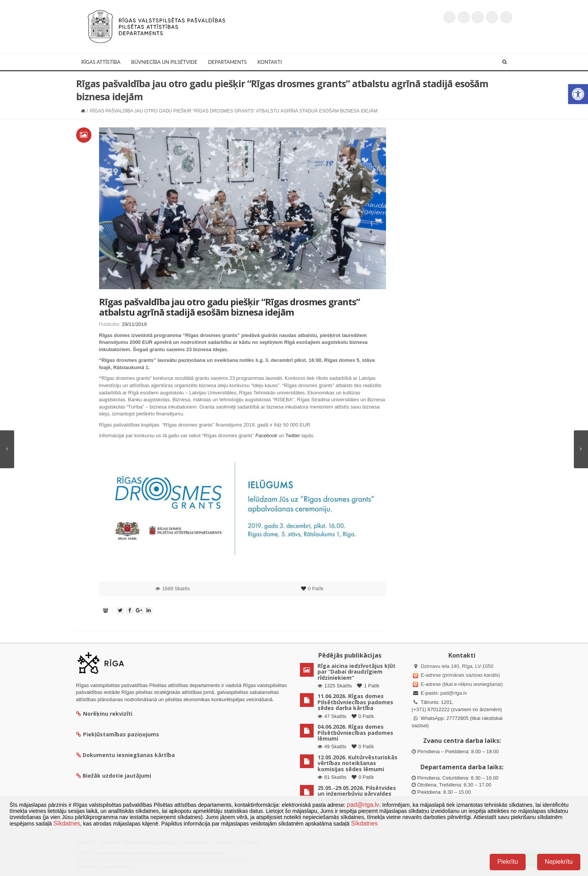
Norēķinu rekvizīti (104, 714)
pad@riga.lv (454, 693)
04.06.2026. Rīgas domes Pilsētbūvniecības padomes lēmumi (355, 733)
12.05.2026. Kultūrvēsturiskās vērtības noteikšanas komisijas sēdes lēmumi (358, 763)
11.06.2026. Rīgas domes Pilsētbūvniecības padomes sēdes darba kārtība (355, 702)
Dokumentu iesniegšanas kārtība (129, 755)
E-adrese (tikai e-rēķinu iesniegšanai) (461, 684)
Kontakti (270, 62)
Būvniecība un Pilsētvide (164, 62)
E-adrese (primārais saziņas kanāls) (460, 675)
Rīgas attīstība (101, 62)
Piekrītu (508, 862)
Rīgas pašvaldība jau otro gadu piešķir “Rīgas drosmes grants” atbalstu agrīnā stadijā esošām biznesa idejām (230, 307)
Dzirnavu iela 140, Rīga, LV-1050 (457, 666)
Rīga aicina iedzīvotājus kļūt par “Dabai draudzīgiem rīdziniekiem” (357, 672)
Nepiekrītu (559, 862)
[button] (578, 94)
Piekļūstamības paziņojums (118, 734)
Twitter (293, 436)
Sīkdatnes (67, 823)
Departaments (227, 62)
